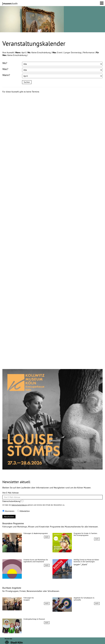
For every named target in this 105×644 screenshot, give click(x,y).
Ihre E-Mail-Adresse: (11, 493)
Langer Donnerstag (73, 52)
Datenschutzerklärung (19, 505)
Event (60, 52)
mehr (47, 537)
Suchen (27, 82)
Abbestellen (23, 511)
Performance (89, 52)
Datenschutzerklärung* (13, 501)
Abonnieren (8, 511)
